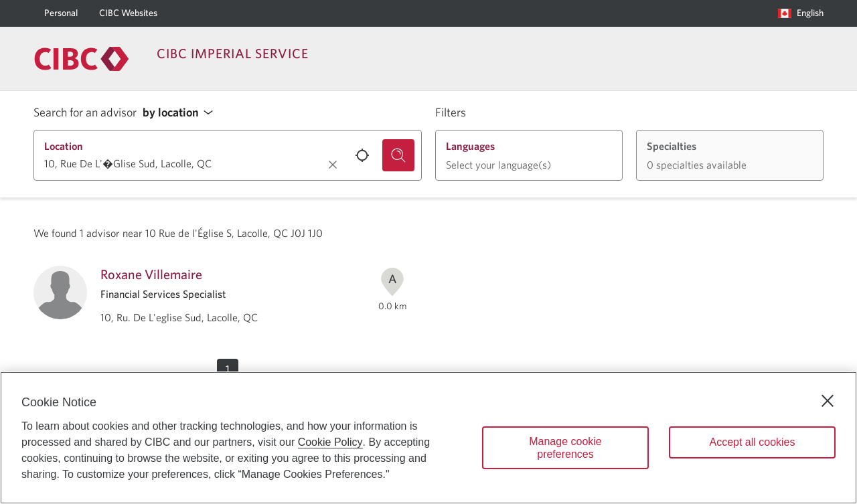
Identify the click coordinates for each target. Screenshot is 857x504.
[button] (181, 113)
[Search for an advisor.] (398, 155)
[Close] (828, 401)
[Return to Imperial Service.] (82, 59)
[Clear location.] (333, 165)
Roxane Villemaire (151, 274)
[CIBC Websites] (128, 13)
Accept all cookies (752, 442)
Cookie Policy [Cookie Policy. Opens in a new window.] (330, 442)
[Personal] (61, 13)
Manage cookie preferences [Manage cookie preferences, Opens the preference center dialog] (565, 448)
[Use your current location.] (362, 155)
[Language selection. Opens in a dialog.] (801, 13)
